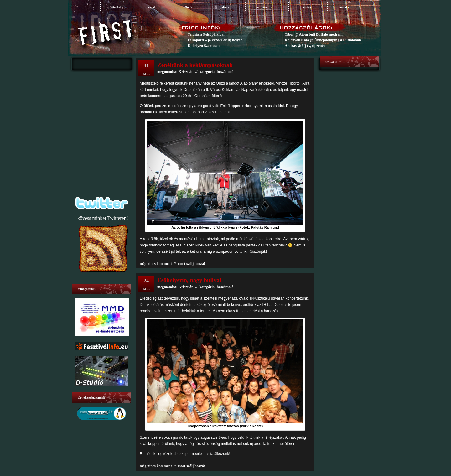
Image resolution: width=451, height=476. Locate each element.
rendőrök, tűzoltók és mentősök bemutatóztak (181, 239)
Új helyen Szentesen (204, 46)
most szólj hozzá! (191, 264)
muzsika (305, 7)
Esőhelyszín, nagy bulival (189, 280)
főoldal (116, 7)
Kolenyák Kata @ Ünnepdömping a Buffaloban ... (325, 40)
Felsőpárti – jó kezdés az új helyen (215, 40)
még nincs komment (156, 264)
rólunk (188, 7)
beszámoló (225, 287)
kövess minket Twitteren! (103, 218)
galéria (224, 7)
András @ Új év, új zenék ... (307, 46)
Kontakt (344, 7)
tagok (152, 7)
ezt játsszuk (264, 7)
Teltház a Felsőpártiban (207, 34)
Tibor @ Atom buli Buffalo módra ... (314, 34)
